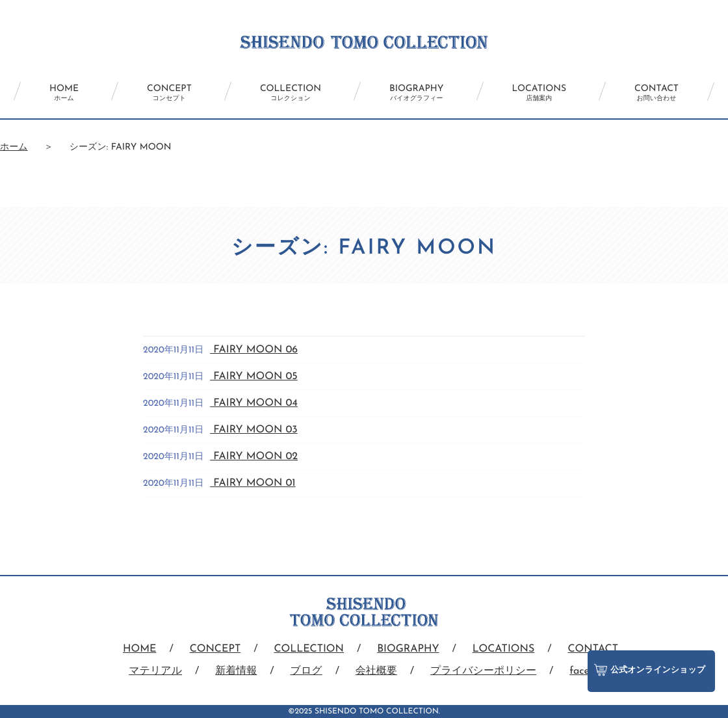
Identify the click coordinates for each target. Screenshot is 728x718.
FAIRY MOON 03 (254, 430)
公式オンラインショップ (650, 670)
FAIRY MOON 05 (254, 377)
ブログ (306, 671)
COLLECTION (291, 93)
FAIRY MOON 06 (254, 350)
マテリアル (155, 671)
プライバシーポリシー (483, 671)
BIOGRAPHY (416, 93)
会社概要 (376, 671)
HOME (64, 93)
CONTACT (656, 93)
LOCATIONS (539, 93)
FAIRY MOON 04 (254, 403)
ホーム (14, 147)
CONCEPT (169, 93)
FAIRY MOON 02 (254, 457)
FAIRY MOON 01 (253, 483)
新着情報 (236, 671)
